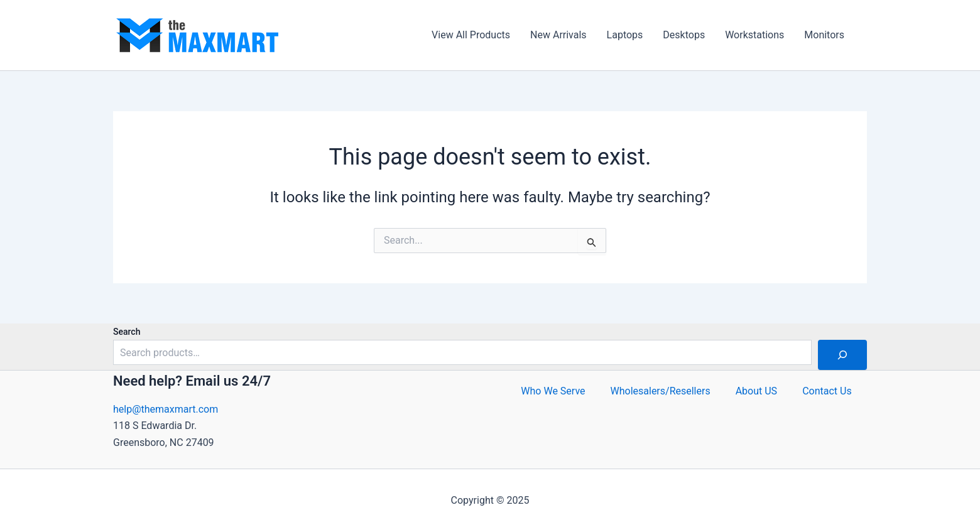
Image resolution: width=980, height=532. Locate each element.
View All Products (471, 35)
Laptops (625, 35)
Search (127, 332)
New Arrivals (558, 35)
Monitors (824, 35)
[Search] (842, 355)
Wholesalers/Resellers (661, 391)
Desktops (684, 35)
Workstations (754, 35)
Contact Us (827, 391)
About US (756, 391)
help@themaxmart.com (166, 409)
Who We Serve (553, 391)
